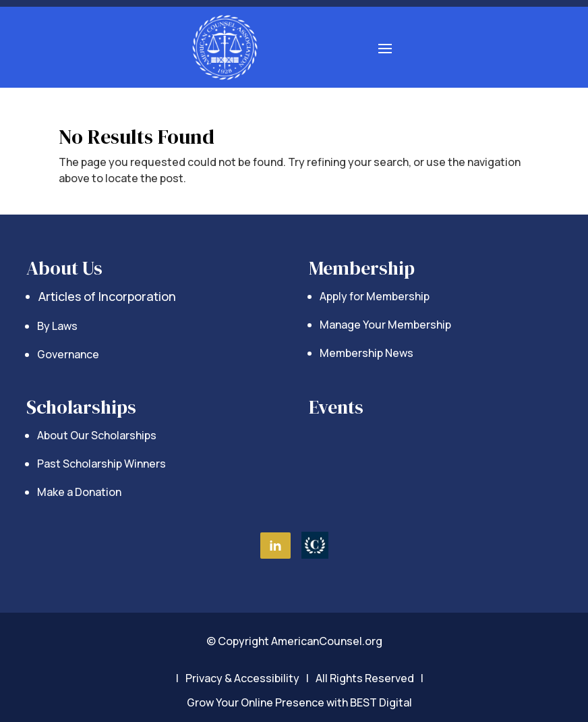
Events (336, 407)
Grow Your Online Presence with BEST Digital (299, 702)
